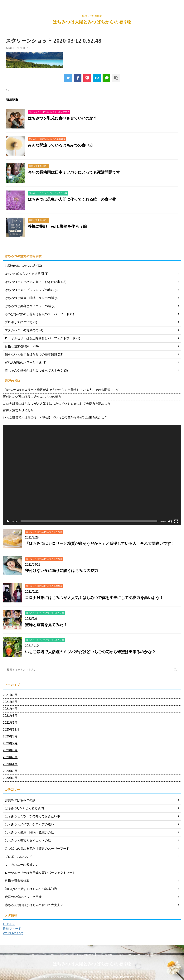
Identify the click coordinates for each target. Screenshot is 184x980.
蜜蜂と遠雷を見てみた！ (20, 410)
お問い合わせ (105, 955)
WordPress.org (13, 933)
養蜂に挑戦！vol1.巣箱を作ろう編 (57, 226)
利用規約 (150, 955)
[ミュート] (170, 521)
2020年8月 (10, 736)
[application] (92, 475)
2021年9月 (10, 695)
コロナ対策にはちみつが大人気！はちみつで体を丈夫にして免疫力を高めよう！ (58, 404)
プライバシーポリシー (129, 955)
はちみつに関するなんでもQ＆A (77, 955)
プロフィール (48, 955)
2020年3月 (10, 771)
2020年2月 (10, 778)
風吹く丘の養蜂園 (92, 972)
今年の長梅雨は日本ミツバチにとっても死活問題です (74, 172)
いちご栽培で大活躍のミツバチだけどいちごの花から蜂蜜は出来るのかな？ (55, 417)
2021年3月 (10, 716)
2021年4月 (10, 709)
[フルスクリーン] (176, 521)
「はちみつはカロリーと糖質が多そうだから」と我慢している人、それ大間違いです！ (63, 390)
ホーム (33, 955)
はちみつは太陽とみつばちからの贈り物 (92, 22)
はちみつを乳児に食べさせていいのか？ (62, 118)
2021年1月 (10, 723)
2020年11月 (11, 729)
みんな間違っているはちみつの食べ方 (61, 145)
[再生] (8, 521)
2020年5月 (10, 757)
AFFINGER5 (139, 977)
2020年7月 (10, 743)
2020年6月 (10, 750)
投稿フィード (12, 929)
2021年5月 (10, 702)
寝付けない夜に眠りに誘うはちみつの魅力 (32, 397)
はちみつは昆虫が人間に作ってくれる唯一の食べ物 (72, 199)
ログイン (9, 924)
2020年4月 (10, 764)
